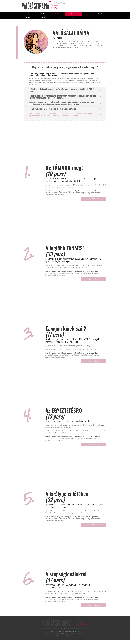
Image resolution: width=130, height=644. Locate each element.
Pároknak (28, 18)
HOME (28, 14)
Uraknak (87, 14)
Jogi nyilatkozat (65, 641)
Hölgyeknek (74, 14)
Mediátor (43, 18)
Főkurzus (58, 14)
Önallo (43, 14)
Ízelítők (73, 18)
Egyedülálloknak (102, 14)
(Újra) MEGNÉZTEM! (88, 200)
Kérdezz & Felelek (58, 18)
